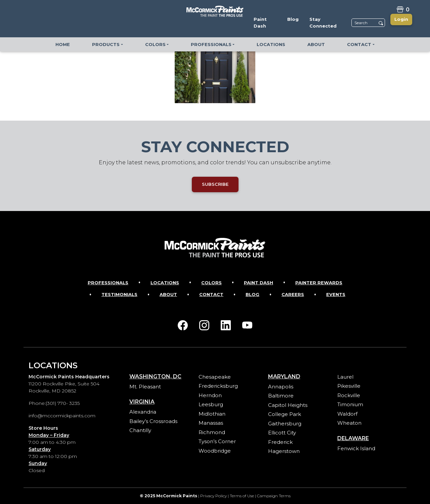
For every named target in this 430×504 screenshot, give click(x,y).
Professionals (108, 283)
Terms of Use (242, 496)
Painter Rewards (319, 283)
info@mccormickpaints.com (62, 416)
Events (336, 294)
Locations (165, 283)
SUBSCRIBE (215, 184)
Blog (252, 294)
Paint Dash (259, 283)
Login (401, 19)
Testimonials (119, 294)
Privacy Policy (213, 496)
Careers (293, 294)
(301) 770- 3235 (63, 403)
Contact (211, 294)
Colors (211, 283)
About (168, 294)
